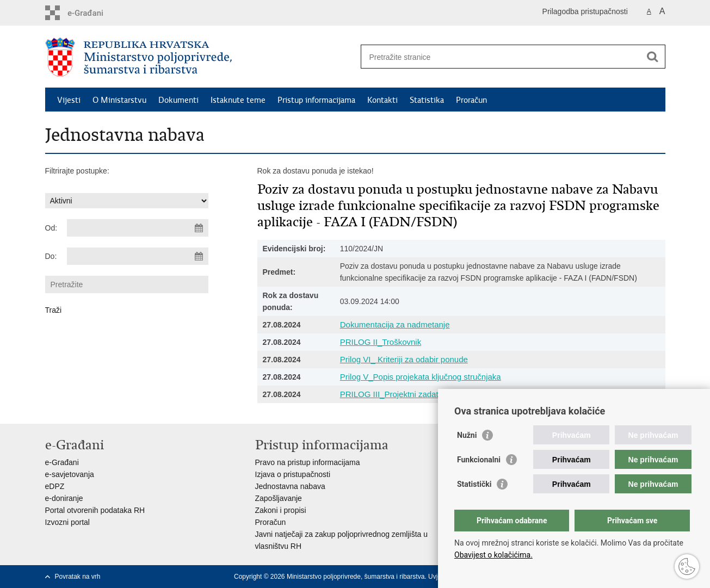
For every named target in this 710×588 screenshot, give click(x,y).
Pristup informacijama (316, 100)
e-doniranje (64, 498)
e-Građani (62, 462)
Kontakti (382, 100)
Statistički (474, 484)
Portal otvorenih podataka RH (95, 510)
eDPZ (55, 486)
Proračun (471, 100)
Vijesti (69, 100)
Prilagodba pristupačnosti (585, 11)
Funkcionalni (479, 460)
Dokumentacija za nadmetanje (395, 324)
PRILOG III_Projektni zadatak (394, 394)
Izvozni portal (67, 522)
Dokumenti (178, 100)
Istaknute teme (238, 100)
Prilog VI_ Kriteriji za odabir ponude (404, 359)
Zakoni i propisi (281, 510)
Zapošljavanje (279, 498)
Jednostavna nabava (290, 486)
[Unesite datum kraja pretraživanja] (138, 256)
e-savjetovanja (70, 474)
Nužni (467, 435)
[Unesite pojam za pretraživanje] (501, 57)
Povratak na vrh (78, 577)
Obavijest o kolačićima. (493, 555)
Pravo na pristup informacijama (308, 462)
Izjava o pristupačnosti (293, 474)
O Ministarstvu (119, 100)
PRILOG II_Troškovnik (381, 342)
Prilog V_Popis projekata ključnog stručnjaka (421, 377)
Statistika (427, 100)
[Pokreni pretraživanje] (653, 57)
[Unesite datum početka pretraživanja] (138, 228)
